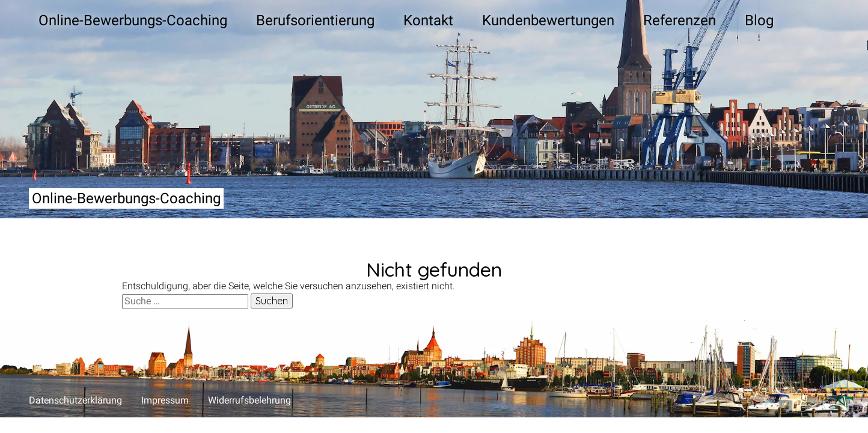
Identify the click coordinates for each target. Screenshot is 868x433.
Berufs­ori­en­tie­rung (315, 20)
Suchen (272, 301)
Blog (759, 20)
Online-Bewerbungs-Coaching (126, 198)
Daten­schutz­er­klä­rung (75, 400)
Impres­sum (165, 400)
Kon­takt (428, 20)
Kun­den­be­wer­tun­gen (548, 20)
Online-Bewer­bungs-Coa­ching (133, 20)
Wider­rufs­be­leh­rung (249, 400)
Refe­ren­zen (680, 20)
